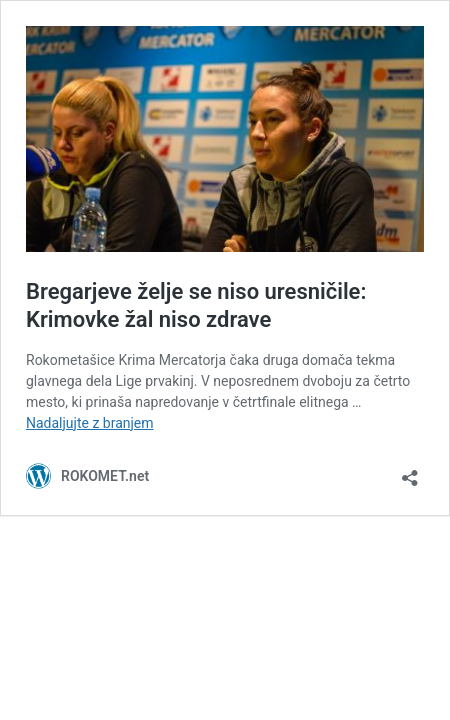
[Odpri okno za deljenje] (410, 471)
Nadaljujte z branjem (90, 423)
